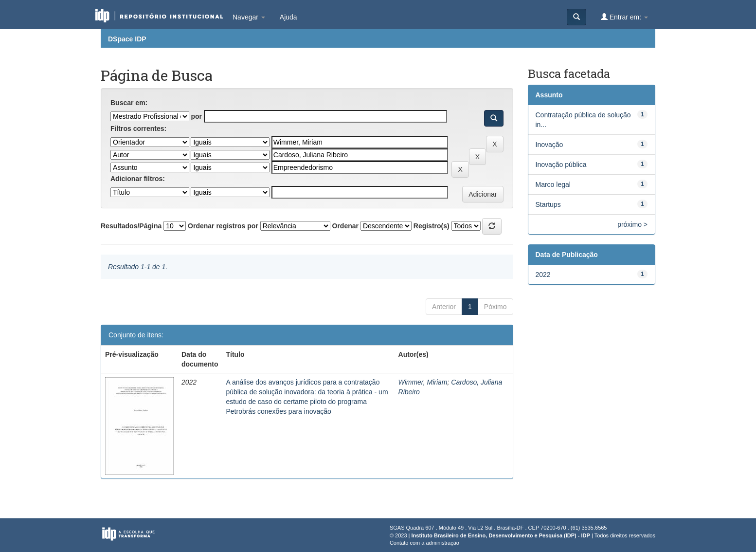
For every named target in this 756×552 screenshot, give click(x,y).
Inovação (549, 145)
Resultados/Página (131, 226)
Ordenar (345, 226)
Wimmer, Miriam (423, 382)
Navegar (249, 17)
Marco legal (553, 184)
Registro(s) (432, 226)
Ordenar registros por (223, 226)
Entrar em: (624, 17)
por (196, 116)
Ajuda (288, 17)
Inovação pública (561, 165)
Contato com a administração (424, 543)
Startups (548, 204)
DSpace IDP (127, 39)
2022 (543, 275)
